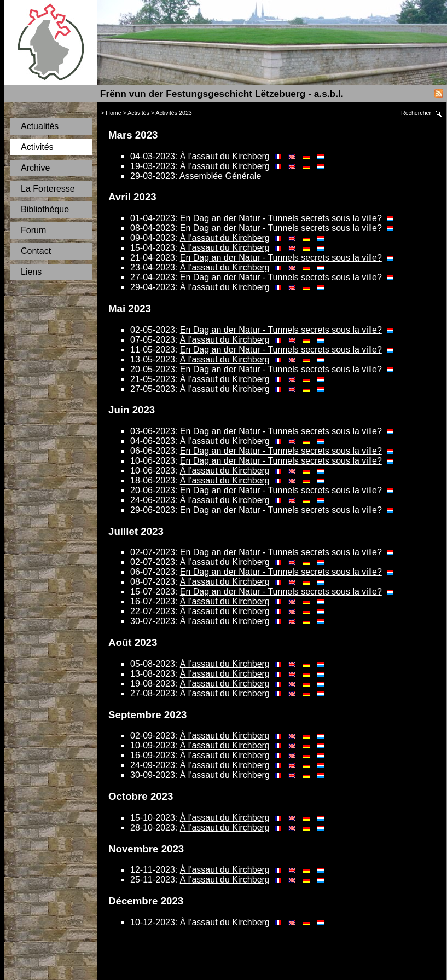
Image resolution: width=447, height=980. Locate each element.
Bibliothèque (45, 209)
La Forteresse (48, 189)
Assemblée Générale (220, 176)
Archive (35, 168)
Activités (37, 147)
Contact (36, 251)
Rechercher (416, 113)
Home (113, 113)
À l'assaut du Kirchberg (225, 156)
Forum (33, 230)
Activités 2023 (173, 113)
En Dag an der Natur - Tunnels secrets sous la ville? (281, 218)
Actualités (40, 126)
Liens (31, 272)
